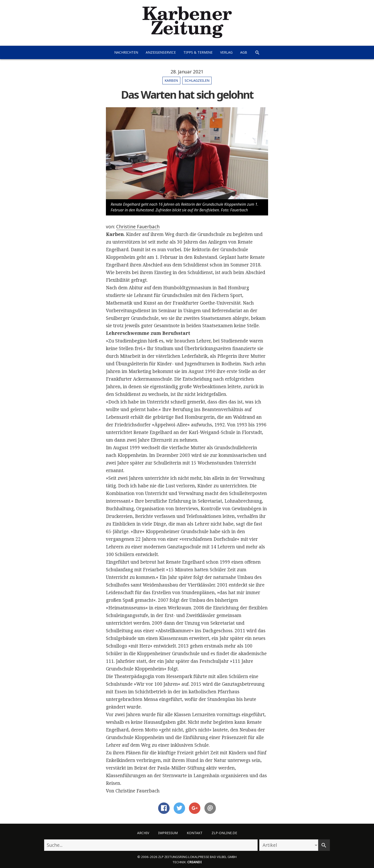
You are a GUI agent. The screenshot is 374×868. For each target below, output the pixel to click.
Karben (171, 80)
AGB (244, 52)
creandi (195, 862)
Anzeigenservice (161, 52)
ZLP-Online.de (224, 833)
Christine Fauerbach (138, 227)
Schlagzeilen (197, 80)
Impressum (168, 833)
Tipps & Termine (198, 52)
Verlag (226, 52)
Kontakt (195, 833)
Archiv (143, 833)
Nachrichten (126, 52)
